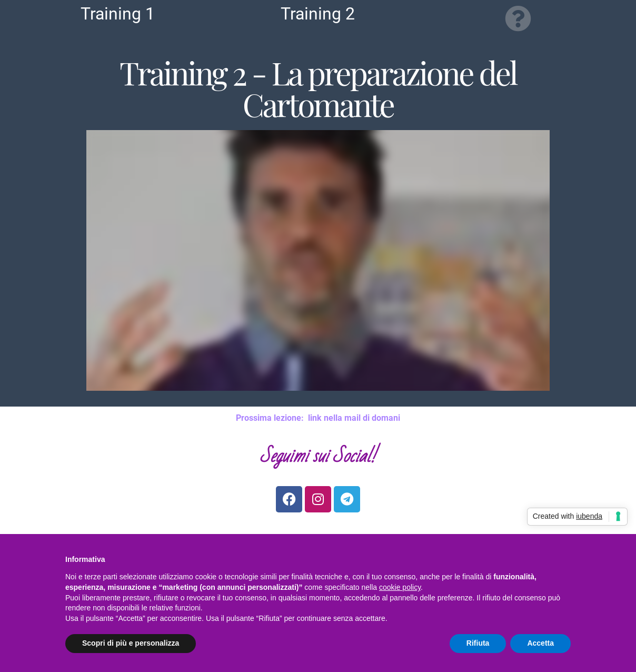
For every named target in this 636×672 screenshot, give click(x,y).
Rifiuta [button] (478, 643)
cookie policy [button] (400, 587)
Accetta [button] (540, 643)
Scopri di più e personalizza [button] (131, 643)
